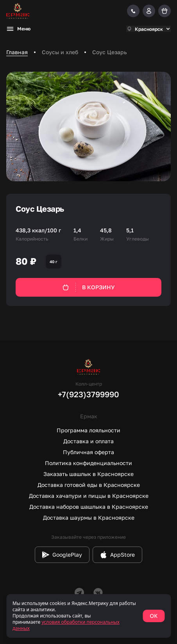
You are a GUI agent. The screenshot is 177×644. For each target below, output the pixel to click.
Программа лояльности (88, 430)
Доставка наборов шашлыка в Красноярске (89, 507)
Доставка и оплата (88, 441)
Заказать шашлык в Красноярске (88, 474)
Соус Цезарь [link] (110, 52)
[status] (88, 616)
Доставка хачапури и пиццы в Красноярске (89, 496)
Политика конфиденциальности (88, 463)
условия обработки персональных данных (66, 625)
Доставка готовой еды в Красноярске (89, 485)
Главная (17, 52)
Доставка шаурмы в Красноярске (89, 517)
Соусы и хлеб (60, 52)
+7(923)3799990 (88, 394)
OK (154, 616)
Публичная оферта (88, 452)
